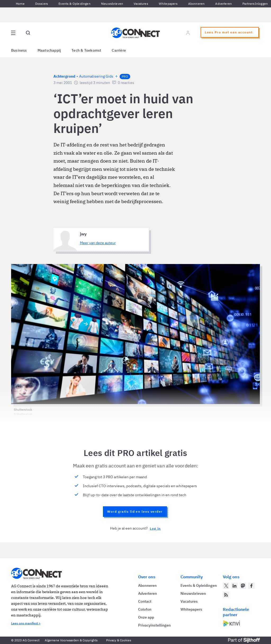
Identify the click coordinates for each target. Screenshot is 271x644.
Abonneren (197, 4)
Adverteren (223, 4)
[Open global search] (28, 33)
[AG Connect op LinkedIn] (234, 586)
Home (20, 4)
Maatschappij (49, 50)
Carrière (119, 50)
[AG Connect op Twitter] (226, 586)
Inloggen (261, 4)
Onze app (146, 617)
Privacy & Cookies (119, 640)
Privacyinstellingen (154, 625)
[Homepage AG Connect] (135, 33)
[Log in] (188, 33)
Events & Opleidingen (74, 4)
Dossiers (42, 4)
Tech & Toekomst (86, 50)
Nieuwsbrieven (112, 4)
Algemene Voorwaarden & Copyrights (71, 640)
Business (19, 50)
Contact (145, 601)
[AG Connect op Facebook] (251, 586)
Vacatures (141, 4)
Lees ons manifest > (26, 623)
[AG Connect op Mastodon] (243, 586)
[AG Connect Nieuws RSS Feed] (226, 595)
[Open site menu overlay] (13, 33)
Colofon (145, 609)
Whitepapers (168, 4)
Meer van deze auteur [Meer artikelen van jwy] (98, 243)
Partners (249, 4)
